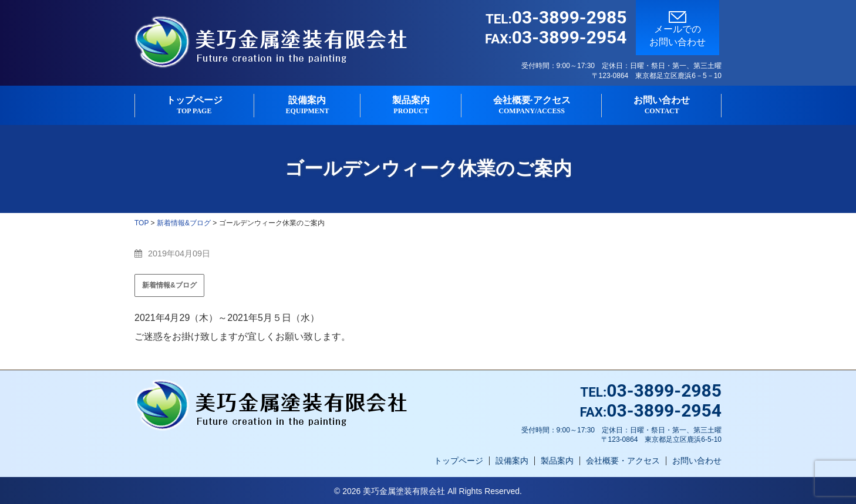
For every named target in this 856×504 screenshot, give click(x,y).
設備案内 (308, 105)
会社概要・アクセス (623, 461)
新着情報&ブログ (169, 285)
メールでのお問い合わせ (678, 29)
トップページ (194, 105)
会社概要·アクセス (532, 105)
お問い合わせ (662, 105)
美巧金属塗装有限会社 (404, 491)
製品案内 (411, 105)
